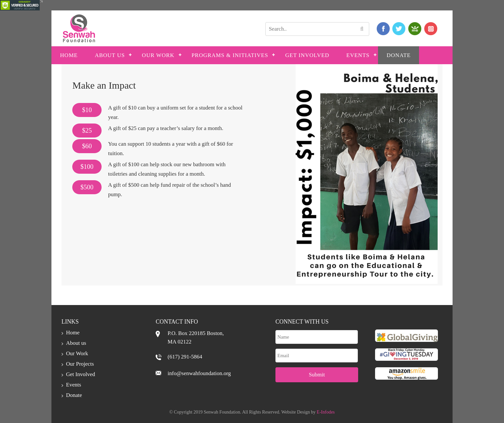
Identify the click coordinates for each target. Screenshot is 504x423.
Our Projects (80, 364)
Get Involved (307, 55)
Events (358, 55)
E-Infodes (326, 412)
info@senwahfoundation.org (199, 373)
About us (110, 55)
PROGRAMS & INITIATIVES (230, 55)
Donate (399, 55)
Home (69, 55)
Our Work (158, 55)
